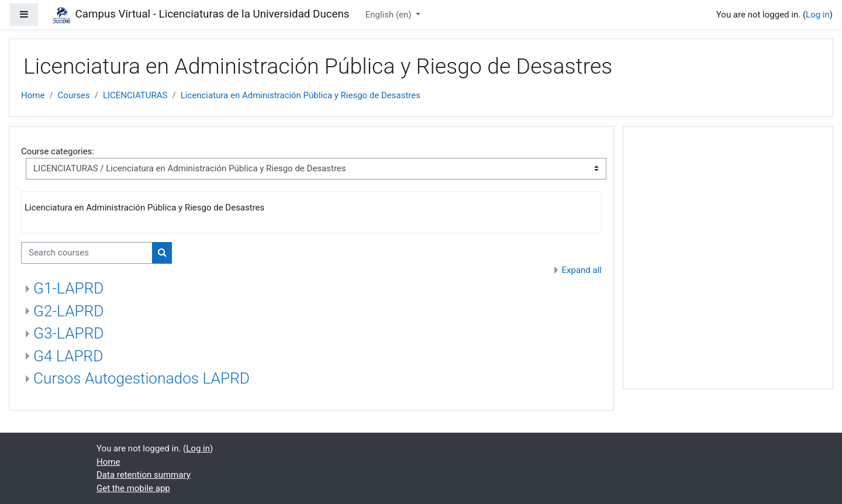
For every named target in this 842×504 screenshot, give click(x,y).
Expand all (582, 270)
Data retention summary (144, 475)
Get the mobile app (133, 488)
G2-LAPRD (69, 311)
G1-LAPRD (69, 288)
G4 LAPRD (68, 356)
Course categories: (58, 151)
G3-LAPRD (69, 333)
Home (33, 95)
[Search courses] (87, 253)
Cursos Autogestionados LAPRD (142, 378)
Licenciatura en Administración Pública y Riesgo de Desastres (301, 95)
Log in (818, 15)
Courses (74, 95)
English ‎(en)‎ (390, 15)
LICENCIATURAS (135, 95)
